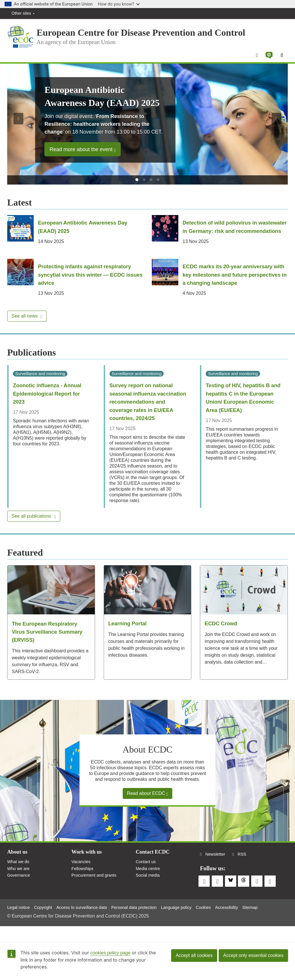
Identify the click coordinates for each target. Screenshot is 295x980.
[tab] (137, 183)
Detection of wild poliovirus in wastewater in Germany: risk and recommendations (228, 234)
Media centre (149, 889)
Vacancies (82, 881)
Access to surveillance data (88, 921)
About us (18, 871)
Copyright (46, 921)
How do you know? (119, 4)
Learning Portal (129, 642)
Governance (20, 896)
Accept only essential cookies (253, 955)
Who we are (19, 889)
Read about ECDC (148, 812)
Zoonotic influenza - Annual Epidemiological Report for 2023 (51, 404)
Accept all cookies (194, 955)
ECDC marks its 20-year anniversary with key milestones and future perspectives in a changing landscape (235, 286)
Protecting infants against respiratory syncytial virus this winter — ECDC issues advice (89, 286)
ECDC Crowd (222, 642)
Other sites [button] (23, 13)
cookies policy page (110, 953)
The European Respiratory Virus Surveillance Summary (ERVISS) (51, 650)
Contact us (147, 881)
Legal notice (20, 921)
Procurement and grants (96, 896)
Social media (149, 896)
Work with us (88, 871)
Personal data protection (146, 921)
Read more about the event (83, 153)
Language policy (192, 921)
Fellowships (84, 889)
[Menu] (255, 58)
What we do (19, 881)
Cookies (221, 921)
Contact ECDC (154, 871)
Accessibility (246, 921)
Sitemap (272, 921)
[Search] (281, 58)
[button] (268, 58)
